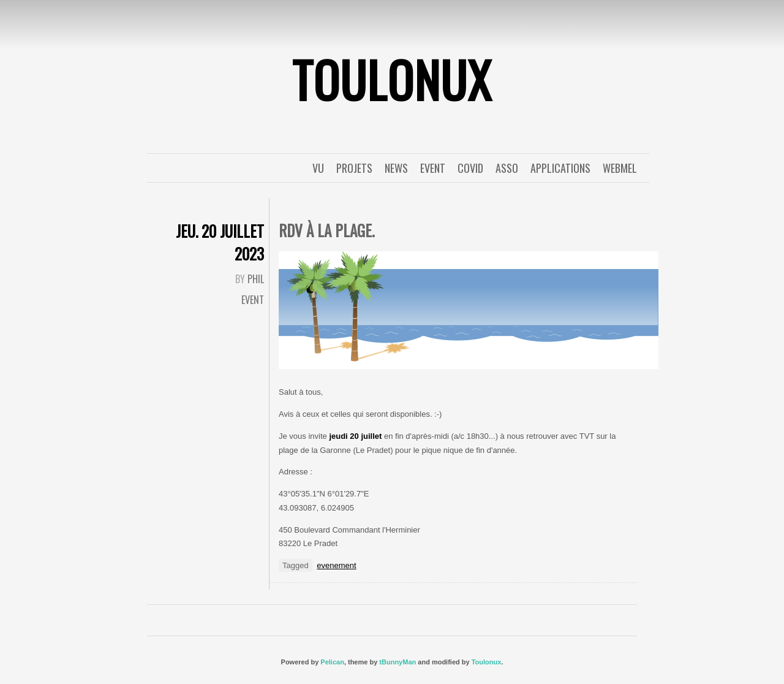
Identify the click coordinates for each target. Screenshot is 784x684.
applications (560, 168)
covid (470, 168)
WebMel (620, 168)
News (396, 168)
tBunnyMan (398, 662)
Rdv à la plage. (326, 230)
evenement (336, 565)
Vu (318, 168)
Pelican (332, 662)
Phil (256, 279)
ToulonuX (392, 79)
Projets (354, 168)
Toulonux (487, 662)
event (433, 168)
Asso (507, 168)
